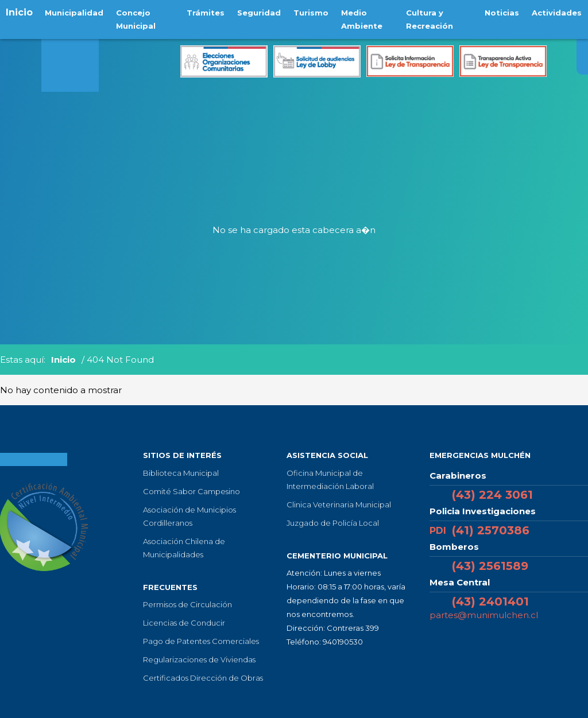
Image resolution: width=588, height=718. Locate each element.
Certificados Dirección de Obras (203, 678)
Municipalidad (73, 12)
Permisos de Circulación (187, 604)
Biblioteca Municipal (181, 473)
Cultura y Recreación (428, 19)
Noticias (504, 12)
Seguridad (258, 12)
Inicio (19, 12)
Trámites (206, 12)
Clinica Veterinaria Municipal (339, 504)
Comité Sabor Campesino (192, 491)
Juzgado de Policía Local (333, 523)
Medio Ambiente (359, 19)
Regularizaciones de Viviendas (199, 659)
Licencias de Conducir (184, 623)
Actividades (557, 12)
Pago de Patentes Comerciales (201, 641)
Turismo (309, 12)
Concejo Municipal (134, 19)
